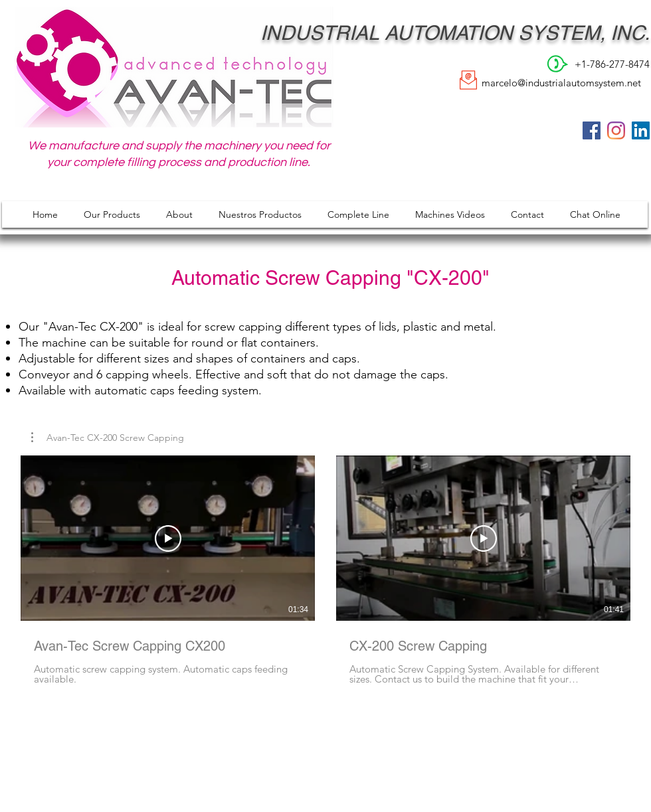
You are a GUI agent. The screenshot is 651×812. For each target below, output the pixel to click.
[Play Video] (168, 538)
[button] (108, 438)
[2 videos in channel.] (325, 570)
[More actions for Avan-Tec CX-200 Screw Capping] (108, 438)
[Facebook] (592, 130)
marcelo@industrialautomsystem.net (561, 83)
